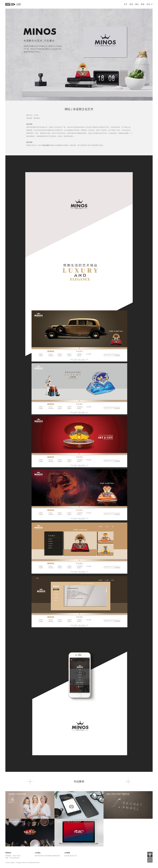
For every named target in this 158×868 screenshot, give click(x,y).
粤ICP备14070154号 (34, 863)
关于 (126, 4)
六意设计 (13, 4)
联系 (143, 4)
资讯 (131, 4)
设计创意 (46, 145)
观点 (137, 4)
